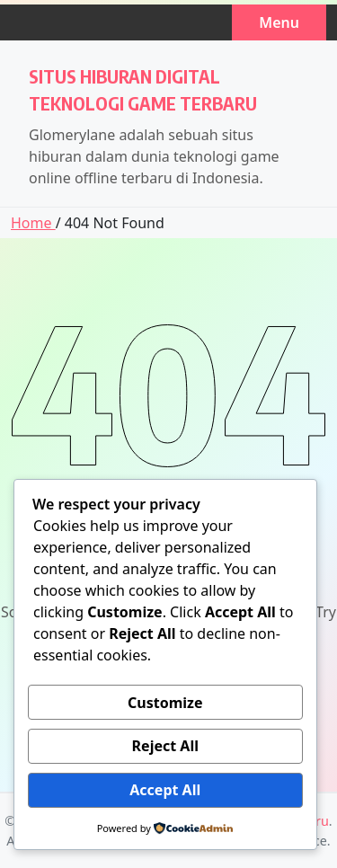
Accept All (165, 790)
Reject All (165, 746)
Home (33, 223)
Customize (165, 703)
